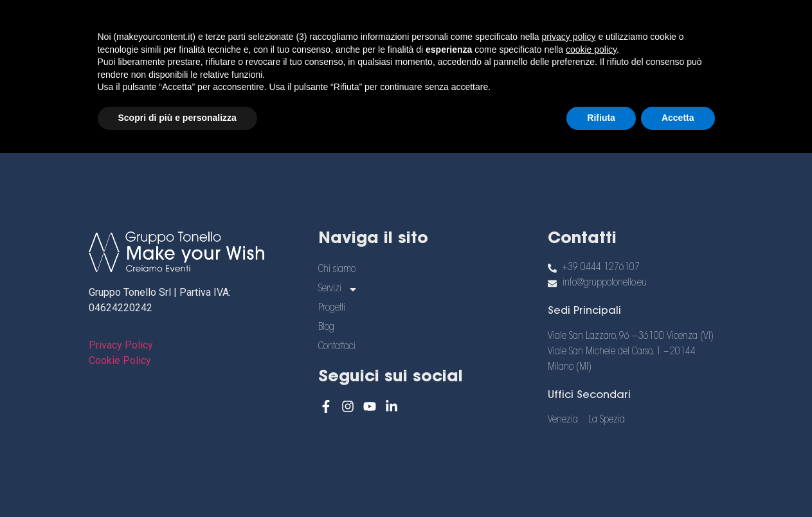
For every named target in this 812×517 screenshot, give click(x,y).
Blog (582, 21)
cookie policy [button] (591, 413)
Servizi (429, 21)
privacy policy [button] (568, 401)
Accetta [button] (678, 482)
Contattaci (349, 50)
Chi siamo (341, 21)
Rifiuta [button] (601, 482)
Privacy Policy (121, 345)
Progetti (512, 21)
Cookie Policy (120, 360)
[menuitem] (669, 27)
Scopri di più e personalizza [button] (177, 482)
